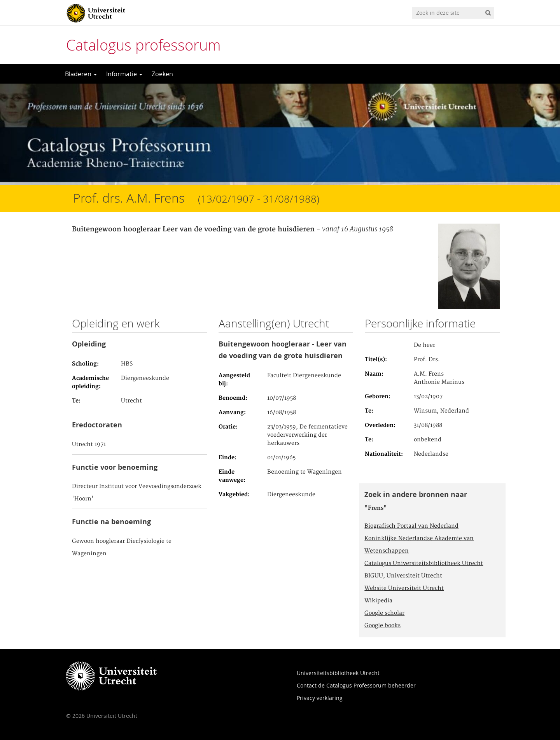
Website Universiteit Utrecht (404, 588)
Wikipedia (378, 601)
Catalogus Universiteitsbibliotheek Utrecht (424, 563)
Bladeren (81, 74)
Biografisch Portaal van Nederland (411, 526)
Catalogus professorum (143, 45)
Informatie (124, 74)
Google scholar (384, 613)
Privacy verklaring (320, 698)
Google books (382, 626)
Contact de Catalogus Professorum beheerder (356, 685)
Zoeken (162, 74)
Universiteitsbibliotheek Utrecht (338, 673)
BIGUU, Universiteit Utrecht (403, 576)
